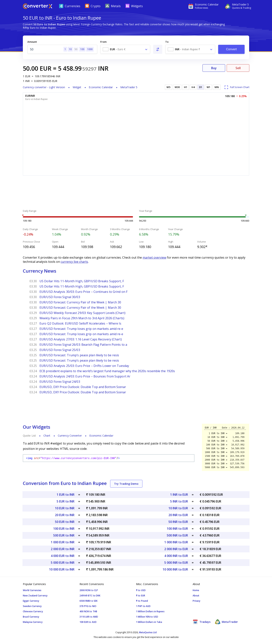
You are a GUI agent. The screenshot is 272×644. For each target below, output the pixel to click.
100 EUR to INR (64, 529)
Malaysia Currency (33, 622)
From (103, 42)
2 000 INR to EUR (176, 549)
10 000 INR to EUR (175, 569)
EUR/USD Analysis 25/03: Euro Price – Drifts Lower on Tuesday (84, 366)
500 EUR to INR (64, 535)
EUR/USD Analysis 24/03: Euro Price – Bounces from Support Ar (85, 376)
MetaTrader (226, 622)
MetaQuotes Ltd (148, 632)
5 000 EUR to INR (63, 563)
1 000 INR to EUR (176, 542)
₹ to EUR (141, 596)
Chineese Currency (33, 611)
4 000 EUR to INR (63, 556)
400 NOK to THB (88, 611)
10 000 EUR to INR (62, 569)
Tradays (202, 622)
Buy (214, 68)
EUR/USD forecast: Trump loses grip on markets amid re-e (81, 329)
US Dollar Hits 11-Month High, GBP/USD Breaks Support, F (82, 281)
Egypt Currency (31, 601)
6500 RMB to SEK (89, 601)
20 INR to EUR (178, 515)
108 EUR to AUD (88, 622)
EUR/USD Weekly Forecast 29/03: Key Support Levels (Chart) (82, 313)
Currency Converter (70, 436)
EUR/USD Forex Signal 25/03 (60, 350)
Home (196, 590)
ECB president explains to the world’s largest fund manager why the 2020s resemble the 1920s (107, 371)
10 (70, 49)
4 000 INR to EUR (176, 556)
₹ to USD (141, 590)
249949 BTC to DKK (90, 596)
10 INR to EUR (178, 508)
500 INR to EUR (177, 535)
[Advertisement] (136, 193)
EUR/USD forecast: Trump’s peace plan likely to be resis (79, 355)
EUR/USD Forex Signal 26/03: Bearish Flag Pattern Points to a (83, 345)
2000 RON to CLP (89, 590)
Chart (47, 436)
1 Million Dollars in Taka (149, 622)
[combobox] (125, 49)
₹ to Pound (142, 601)
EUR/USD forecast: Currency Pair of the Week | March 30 (80, 302)
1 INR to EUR (179, 495)
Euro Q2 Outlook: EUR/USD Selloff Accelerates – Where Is (80, 323)
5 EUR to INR (66, 501)
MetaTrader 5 (129, 87)
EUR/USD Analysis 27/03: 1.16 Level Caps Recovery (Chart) (81, 339)
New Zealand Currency (35, 596)
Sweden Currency (32, 606)
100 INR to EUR (177, 529)
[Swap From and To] (158, 49)
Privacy (197, 601)
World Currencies (32, 590)
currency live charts (74, 262)
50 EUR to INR (65, 522)
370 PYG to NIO (88, 606)
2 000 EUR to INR (63, 549)
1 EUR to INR (66, 495)
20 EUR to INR (65, 515)
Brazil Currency (31, 617)
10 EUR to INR (65, 508)
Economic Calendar (101, 87)
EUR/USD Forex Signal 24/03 (60, 382)
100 (82, 49)
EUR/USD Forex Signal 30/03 (60, 297)
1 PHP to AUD (143, 606)
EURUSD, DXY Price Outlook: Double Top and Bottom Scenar (83, 387)
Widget (77, 87)
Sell (238, 68)
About (196, 596)
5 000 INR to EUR (176, 563)
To (167, 42)
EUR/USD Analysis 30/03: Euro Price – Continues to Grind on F (83, 292)
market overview (154, 257)
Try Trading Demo (126, 484)
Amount (32, 42)
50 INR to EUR (178, 522)
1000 (90, 49)
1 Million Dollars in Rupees (150, 611)
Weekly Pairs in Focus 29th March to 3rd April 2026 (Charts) (82, 318)
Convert (231, 49)
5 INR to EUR (179, 501)
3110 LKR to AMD (89, 617)
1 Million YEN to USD (147, 617)
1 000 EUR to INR (63, 542)
